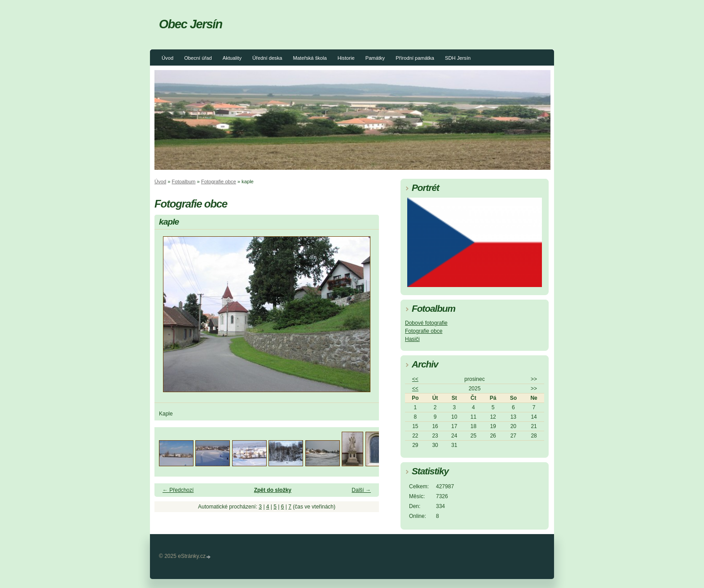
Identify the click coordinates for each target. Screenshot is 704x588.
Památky (375, 58)
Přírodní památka (415, 58)
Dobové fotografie (426, 323)
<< (415, 379)
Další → (361, 490)
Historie (346, 58)
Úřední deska (267, 58)
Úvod (167, 58)
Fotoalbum (184, 181)
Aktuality (232, 58)
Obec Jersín (191, 24)
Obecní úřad (198, 58)
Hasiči (412, 339)
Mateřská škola (310, 58)
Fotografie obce (219, 181)
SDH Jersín (458, 58)
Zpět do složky (273, 490)
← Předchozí (178, 490)
